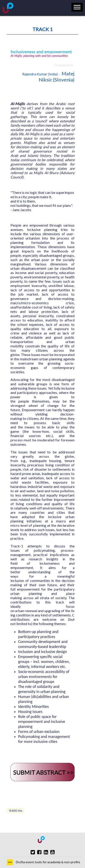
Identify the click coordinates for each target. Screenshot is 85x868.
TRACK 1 (43, 29)
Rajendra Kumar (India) (40, 74)
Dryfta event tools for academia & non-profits (48, 862)
